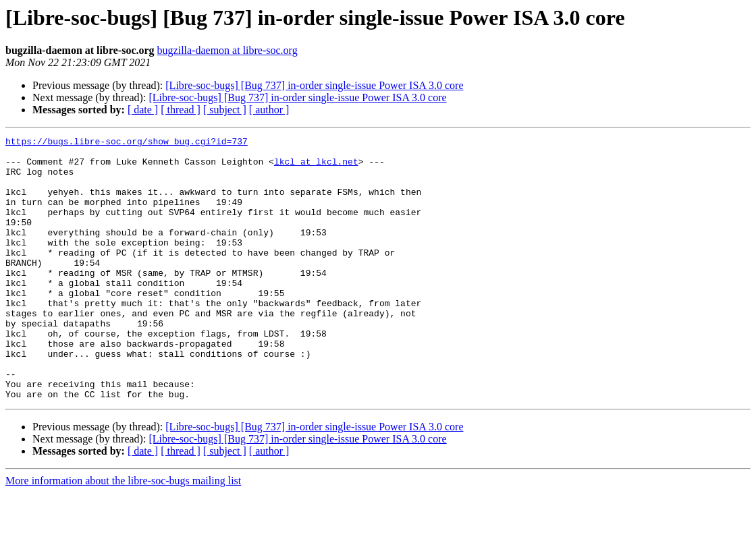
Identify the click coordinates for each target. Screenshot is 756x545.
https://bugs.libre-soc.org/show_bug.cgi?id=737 (127, 143)
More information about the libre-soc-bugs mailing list (123, 533)
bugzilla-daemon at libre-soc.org (227, 50)
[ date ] (143, 110)
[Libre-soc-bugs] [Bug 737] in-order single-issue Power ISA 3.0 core (314, 85)
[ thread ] (181, 110)
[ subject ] (225, 110)
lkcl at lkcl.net (316, 167)
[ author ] (269, 110)
